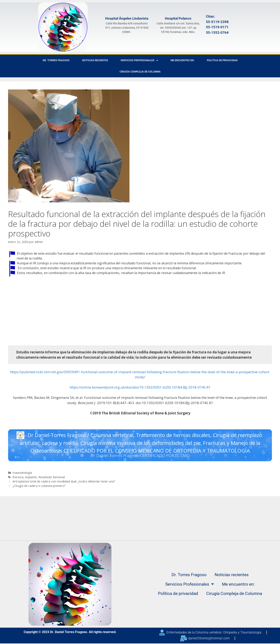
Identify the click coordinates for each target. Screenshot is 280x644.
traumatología (22, 473)
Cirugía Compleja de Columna (140, 72)
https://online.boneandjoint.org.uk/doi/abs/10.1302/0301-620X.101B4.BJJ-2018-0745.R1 (140, 387)
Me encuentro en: (182, 60)
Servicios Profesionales (139, 60)
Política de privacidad (222, 60)
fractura (18, 478)
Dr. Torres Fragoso (56, 60)
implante (31, 478)
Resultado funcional (52, 478)
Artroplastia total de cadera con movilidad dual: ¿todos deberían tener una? (64, 482)
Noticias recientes (95, 60)
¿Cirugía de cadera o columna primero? (39, 486)
